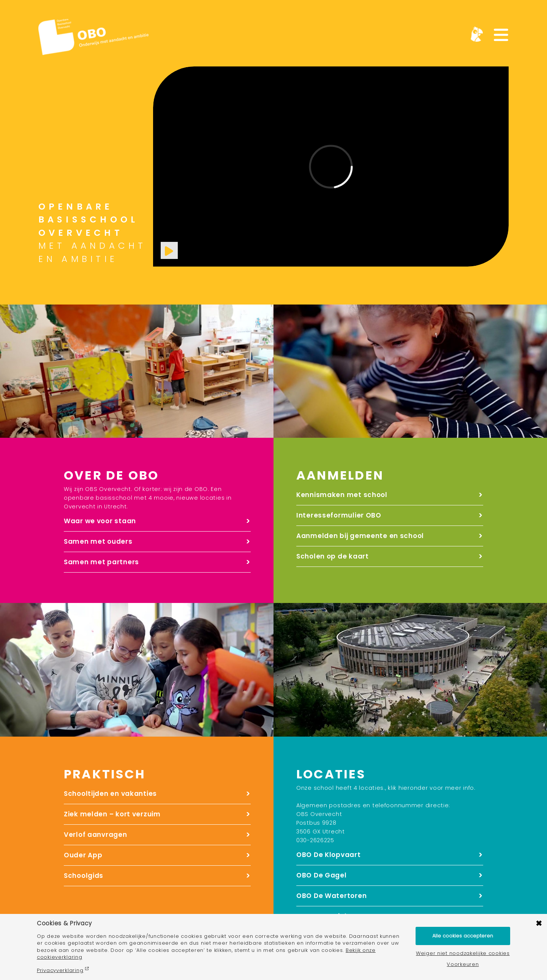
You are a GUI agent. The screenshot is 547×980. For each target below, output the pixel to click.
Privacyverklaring (60, 970)
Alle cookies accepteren (463, 936)
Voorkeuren (463, 965)
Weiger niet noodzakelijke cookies (463, 954)
